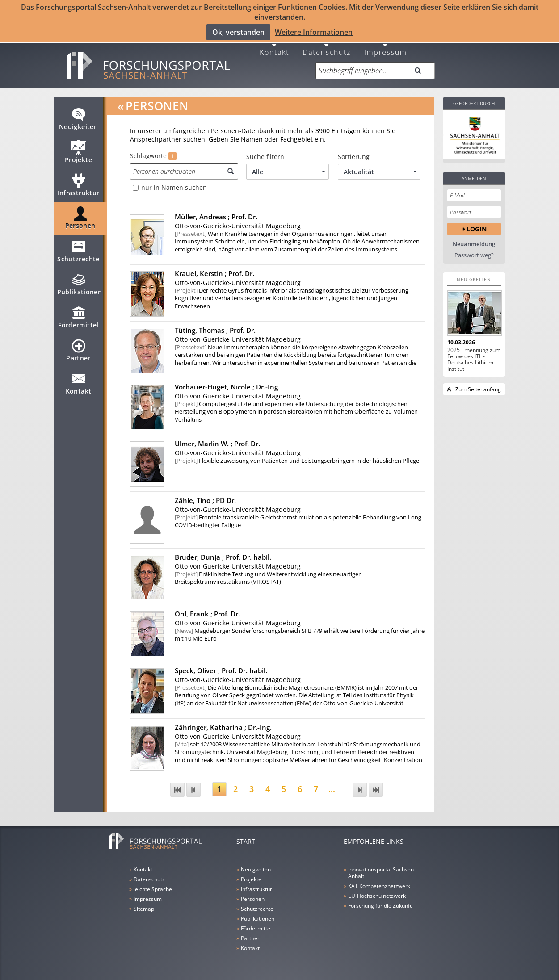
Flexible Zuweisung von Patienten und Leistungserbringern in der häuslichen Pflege (297, 459)
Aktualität (380, 170)
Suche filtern (265, 155)
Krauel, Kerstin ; (214, 272)
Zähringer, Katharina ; (223, 726)
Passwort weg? (474, 254)
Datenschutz (327, 50)
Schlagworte (153, 155)
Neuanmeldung (474, 243)
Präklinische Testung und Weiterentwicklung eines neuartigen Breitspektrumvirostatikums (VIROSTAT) (268, 576)
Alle (289, 170)
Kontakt (274, 50)
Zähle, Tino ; (205, 499)
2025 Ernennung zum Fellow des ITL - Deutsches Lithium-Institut (474, 358)
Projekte (78, 155)
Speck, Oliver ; (221, 669)
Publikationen (80, 287)
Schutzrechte (78, 254)
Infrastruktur (79, 188)
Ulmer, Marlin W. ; (217, 442)
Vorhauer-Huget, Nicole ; (227, 385)
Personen (80, 221)
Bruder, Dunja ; (223, 556)
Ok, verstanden (238, 32)
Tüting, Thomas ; (215, 329)
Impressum (386, 50)
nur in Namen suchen (174, 186)
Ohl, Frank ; (207, 612)
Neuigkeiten (78, 121)
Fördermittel (78, 320)
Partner (78, 353)
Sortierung (354, 155)
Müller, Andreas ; (216, 215)
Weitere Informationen (314, 32)
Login (477, 227)
